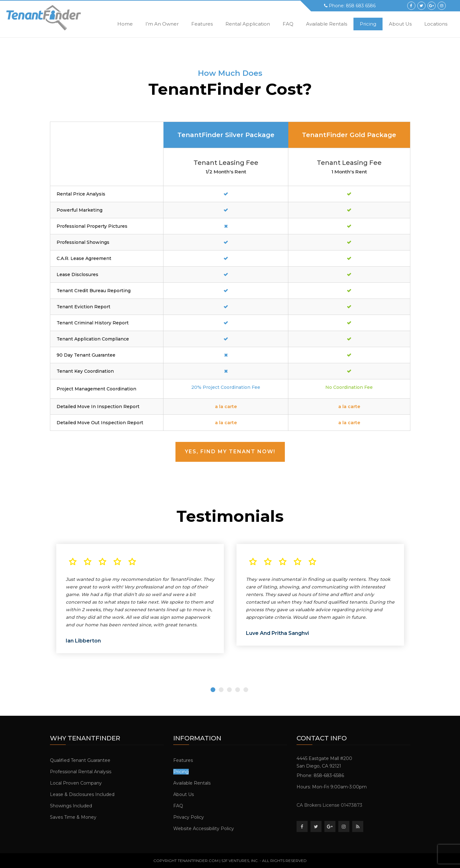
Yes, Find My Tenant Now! (230, 452)
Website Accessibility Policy (204, 829)
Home (125, 24)
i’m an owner (162, 24)
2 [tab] (221, 690)
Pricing (368, 24)
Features (202, 24)
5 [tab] (246, 690)
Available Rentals (327, 24)
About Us (400, 24)
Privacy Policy (189, 817)
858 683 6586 (361, 6)
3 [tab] (229, 690)
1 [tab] (213, 690)
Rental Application (248, 24)
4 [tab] (238, 690)
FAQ (288, 24)
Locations (436, 24)
